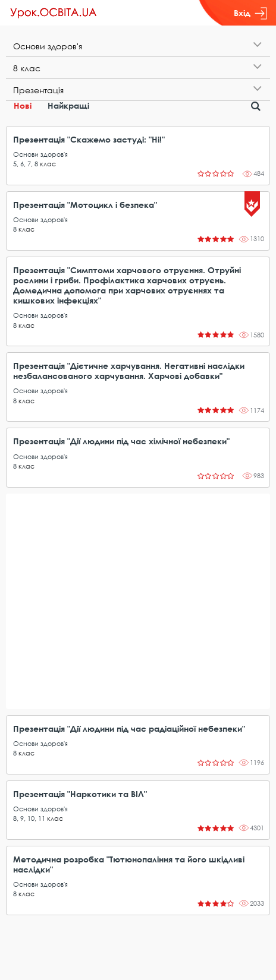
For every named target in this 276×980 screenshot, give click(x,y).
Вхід (250, 13)
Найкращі (68, 105)
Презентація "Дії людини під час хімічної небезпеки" (121, 441)
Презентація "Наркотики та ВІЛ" (80, 794)
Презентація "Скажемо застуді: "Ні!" (89, 139)
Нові (23, 105)
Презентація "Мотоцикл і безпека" (85, 205)
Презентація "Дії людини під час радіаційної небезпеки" (129, 728)
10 (31, 818)
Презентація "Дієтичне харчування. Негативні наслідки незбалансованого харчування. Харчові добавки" (129, 371)
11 (42, 818)
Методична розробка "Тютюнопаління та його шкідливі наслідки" (129, 864)
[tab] (138, 46)
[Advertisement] (138, 601)
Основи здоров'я (40, 154)
